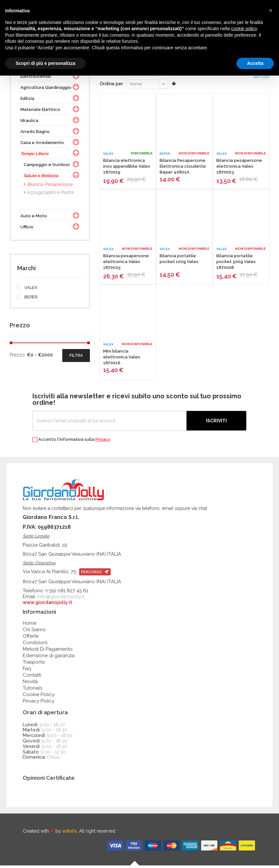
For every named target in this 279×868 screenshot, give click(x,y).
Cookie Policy (39, 697)
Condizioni (35, 645)
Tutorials (32, 690)
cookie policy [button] (244, 29)
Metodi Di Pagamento (48, 651)
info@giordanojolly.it (61, 599)
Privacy (103, 442)
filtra (76, 358)
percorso (95, 574)
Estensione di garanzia (49, 658)
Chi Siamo (34, 632)
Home (30, 625)
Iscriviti (216, 423)
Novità (30, 684)
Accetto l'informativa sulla (71, 442)
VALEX (27, 290)
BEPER (27, 299)
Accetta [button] (255, 63)
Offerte (31, 638)
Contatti (32, 677)
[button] (271, 10)
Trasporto (34, 664)
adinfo (70, 834)
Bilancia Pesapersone (50, 187)
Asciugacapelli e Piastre (50, 195)
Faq (27, 671)
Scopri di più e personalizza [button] (45, 63)
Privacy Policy (39, 703)
